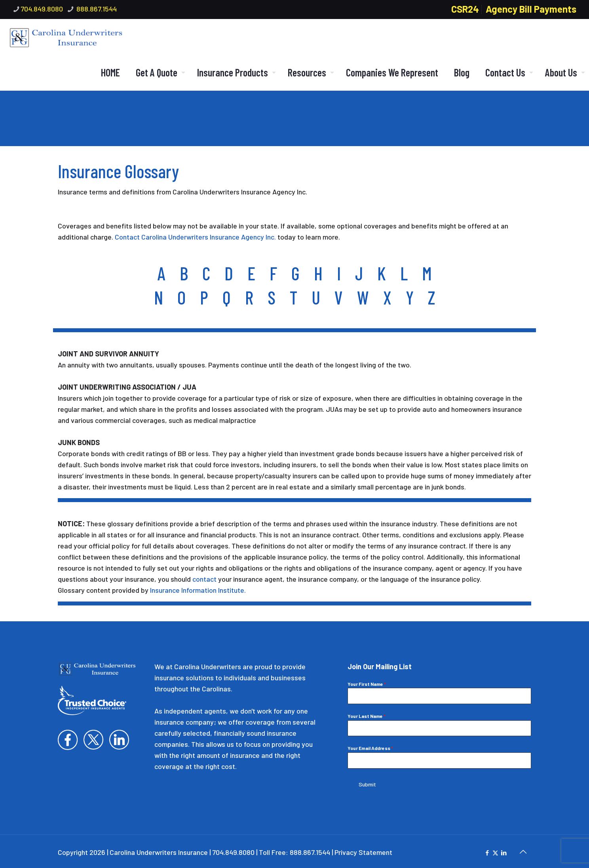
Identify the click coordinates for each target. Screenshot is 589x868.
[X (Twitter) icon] (495, 850)
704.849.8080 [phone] (42, 9)
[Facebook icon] (487, 850)
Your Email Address (370, 748)
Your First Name (367, 684)
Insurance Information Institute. (198, 590)
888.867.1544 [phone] (96, 9)
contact (204, 579)
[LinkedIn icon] (504, 850)
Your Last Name (367, 716)
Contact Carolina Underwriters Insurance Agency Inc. (195, 237)
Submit (367, 784)
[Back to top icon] (523, 849)
